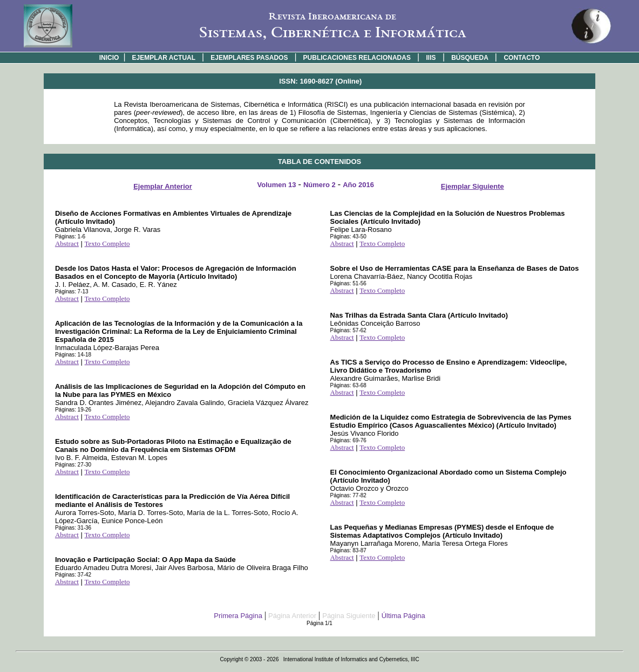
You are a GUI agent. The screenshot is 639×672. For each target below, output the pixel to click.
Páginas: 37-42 (73, 575)
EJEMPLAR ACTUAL (164, 58)
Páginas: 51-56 (348, 283)
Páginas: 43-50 (348, 236)
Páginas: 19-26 (73, 410)
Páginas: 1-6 (70, 236)
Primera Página (238, 616)
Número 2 (319, 185)
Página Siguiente (349, 616)
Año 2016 (358, 185)
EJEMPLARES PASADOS (249, 58)
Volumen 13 (277, 185)
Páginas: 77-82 (348, 495)
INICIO (109, 58)
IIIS (431, 58)
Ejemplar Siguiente (473, 186)
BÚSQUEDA (470, 58)
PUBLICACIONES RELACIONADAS (357, 58)
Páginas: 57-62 (348, 330)
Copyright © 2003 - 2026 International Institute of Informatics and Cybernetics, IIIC (319, 659)
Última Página (403, 616)
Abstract (67, 244)
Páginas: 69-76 (348, 440)
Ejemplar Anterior (163, 186)
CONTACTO (522, 58)
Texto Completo (107, 244)
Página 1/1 (319, 623)
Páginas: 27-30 (73, 465)
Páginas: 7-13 (72, 292)
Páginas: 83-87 (348, 550)
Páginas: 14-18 (73, 355)
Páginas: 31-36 (73, 528)
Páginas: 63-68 (348, 385)
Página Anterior (292, 616)
